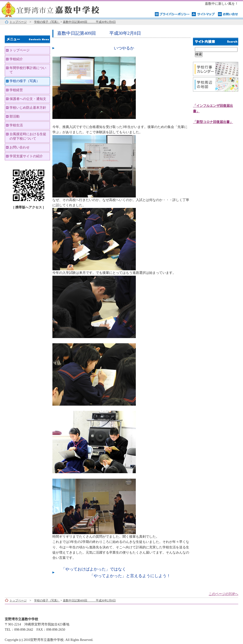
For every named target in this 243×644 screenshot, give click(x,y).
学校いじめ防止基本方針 (28, 108)
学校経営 (16, 90)
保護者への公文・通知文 (28, 99)
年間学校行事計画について (28, 70)
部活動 (15, 116)
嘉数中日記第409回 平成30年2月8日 (89, 22)
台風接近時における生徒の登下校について (28, 136)
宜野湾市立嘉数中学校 (60, 9)
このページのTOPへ (223, 594)
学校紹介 (16, 59)
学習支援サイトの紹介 (26, 156)
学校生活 (16, 125)
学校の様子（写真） (47, 22)
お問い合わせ (20, 147)
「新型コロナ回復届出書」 (213, 122)
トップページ (18, 22)
